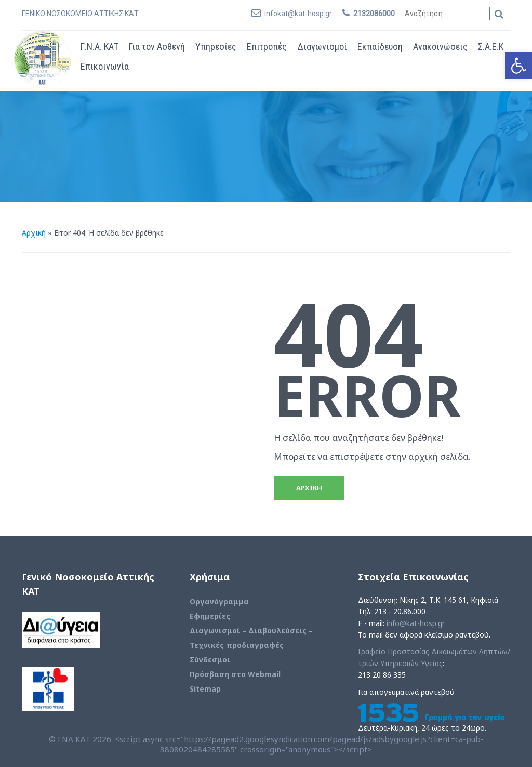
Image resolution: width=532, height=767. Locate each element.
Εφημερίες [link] (210, 616)
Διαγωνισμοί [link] (322, 47)
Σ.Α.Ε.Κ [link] (491, 47)
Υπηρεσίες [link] (216, 47)
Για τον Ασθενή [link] (157, 47)
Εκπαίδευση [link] (380, 47)
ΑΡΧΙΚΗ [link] (309, 488)
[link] (518, 66)
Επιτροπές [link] (267, 47)
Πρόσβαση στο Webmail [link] (235, 674)
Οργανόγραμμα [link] (219, 601)
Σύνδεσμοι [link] (210, 660)
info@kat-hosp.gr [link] (416, 623)
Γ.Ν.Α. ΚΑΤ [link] (99, 47)
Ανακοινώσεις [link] (440, 47)
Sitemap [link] (205, 689)
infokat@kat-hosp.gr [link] (298, 14)
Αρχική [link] (34, 233)
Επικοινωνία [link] (105, 66)
